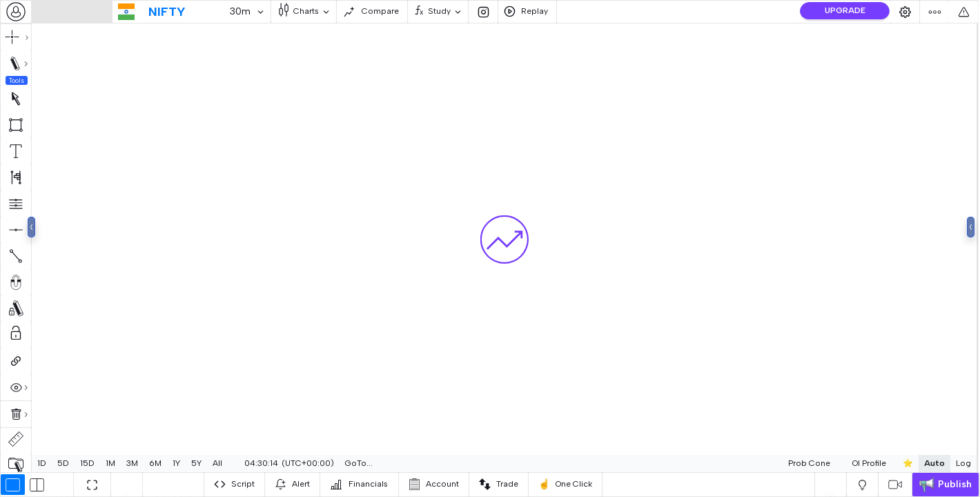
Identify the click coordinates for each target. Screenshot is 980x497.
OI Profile (836, 463)
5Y (196, 463)
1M (110, 463)
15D (87, 463)
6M (155, 463)
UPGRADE (845, 10)
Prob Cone (776, 463)
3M (132, 463)
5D (63, 463)
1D (42, 463)
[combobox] (16, 12)
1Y (176, 463)
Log (930, 463)
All (217, 463)
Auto (901, 463)
